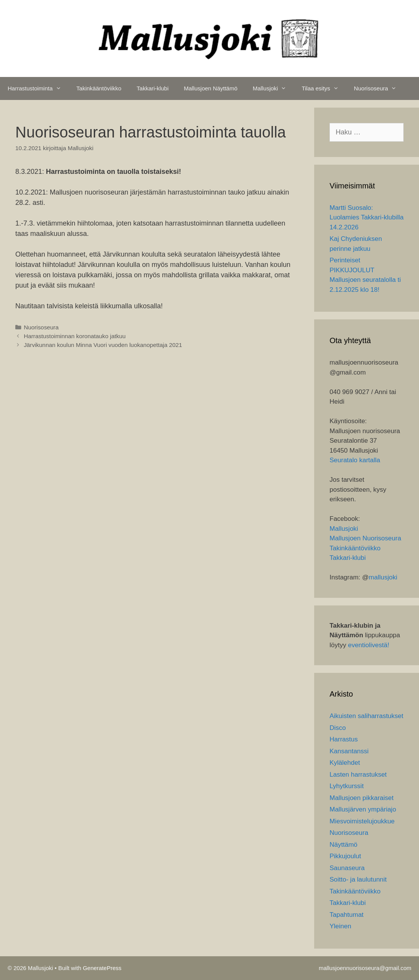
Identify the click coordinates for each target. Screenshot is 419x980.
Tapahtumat (346, 915)
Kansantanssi (349, 751)
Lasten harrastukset (358, 775)
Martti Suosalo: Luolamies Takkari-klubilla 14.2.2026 (366, 218)
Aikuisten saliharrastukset (366, 716)
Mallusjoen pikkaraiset (361, 798)
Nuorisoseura (379, 88)
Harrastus (344, 739)
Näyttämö (343, 845)
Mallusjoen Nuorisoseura (365, 538)
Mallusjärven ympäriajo (363, 809)
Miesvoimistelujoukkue (362, 821)
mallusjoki (383, 577)
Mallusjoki (274, 88)
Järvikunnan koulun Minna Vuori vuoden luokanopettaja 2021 (103, 345)
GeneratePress (102, 968)
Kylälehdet (345, 763)
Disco (338, 728)
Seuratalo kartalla (355, 460)
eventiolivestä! (368, 645)
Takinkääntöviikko (99, 88)
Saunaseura (347, 868)
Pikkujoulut (345, 856)
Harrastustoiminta (38, 88)
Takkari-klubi (152, 88)
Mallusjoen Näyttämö (210, 88)
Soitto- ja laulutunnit (358, 879)
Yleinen (340, 926)
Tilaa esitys (324, 88)
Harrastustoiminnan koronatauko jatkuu (75, 336)
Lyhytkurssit (346, 786)
